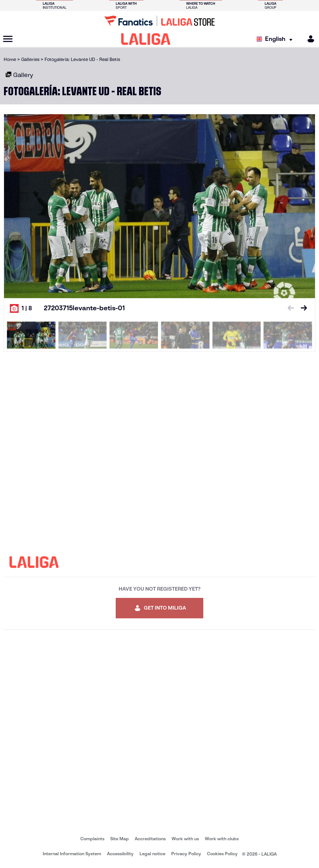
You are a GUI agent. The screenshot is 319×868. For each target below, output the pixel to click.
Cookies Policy (222, 854)
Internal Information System (72, 854)
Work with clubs (222, 839)
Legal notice (152, 854)
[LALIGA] (146, 39)
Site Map (120, 839)
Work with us (185, 839)
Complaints (92, 839)
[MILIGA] (308, 39)
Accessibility (120, 854)
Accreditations (150, 839)
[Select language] (276, 39)
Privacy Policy (186, 854)
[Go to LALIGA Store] (159, 21)
